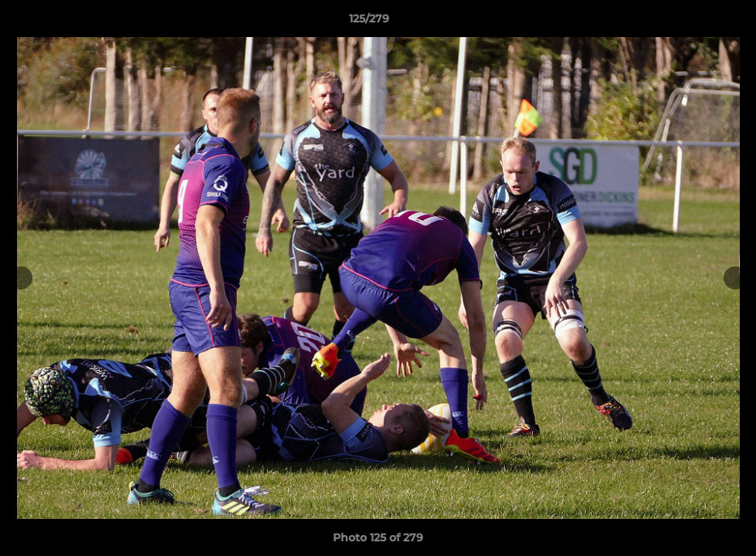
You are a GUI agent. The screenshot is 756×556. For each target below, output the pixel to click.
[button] (691, 22)
